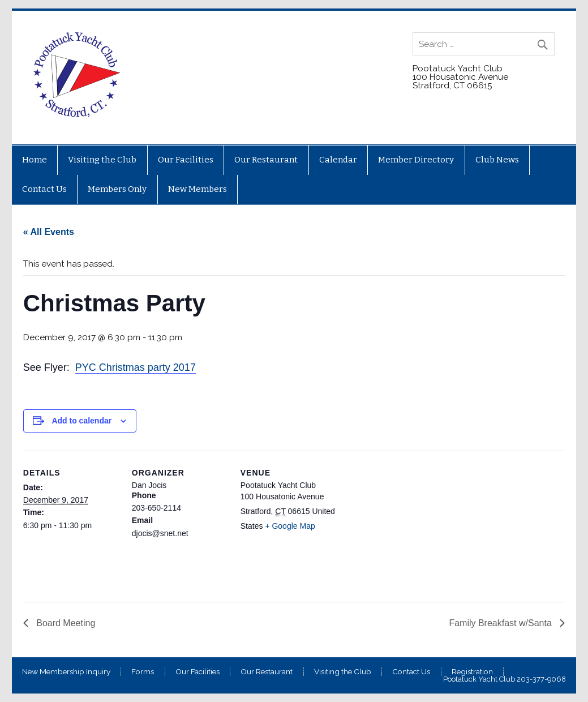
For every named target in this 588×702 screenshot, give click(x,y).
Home (35, 160)
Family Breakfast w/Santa (501, 623)
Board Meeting (65, 623)
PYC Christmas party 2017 (136, 367)
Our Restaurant (266, 160)
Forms (143, 672)
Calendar (338, 160)
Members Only (117, 189)
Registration (472, 672)
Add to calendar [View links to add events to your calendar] (81, 421)
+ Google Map (290, 526)
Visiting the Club (102, 160)
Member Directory (416, 160)
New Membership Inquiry (66, 672)
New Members (198, 189)
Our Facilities (186, 160)
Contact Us (44, 189)
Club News (497, 160)
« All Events (49, 232)
